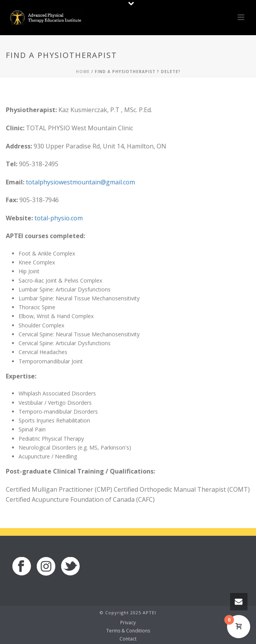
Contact (128, 639)
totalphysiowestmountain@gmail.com (80, 182)
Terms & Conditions (128, 631)
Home (83, 72)
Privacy (128, 623)
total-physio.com (59, 218)
